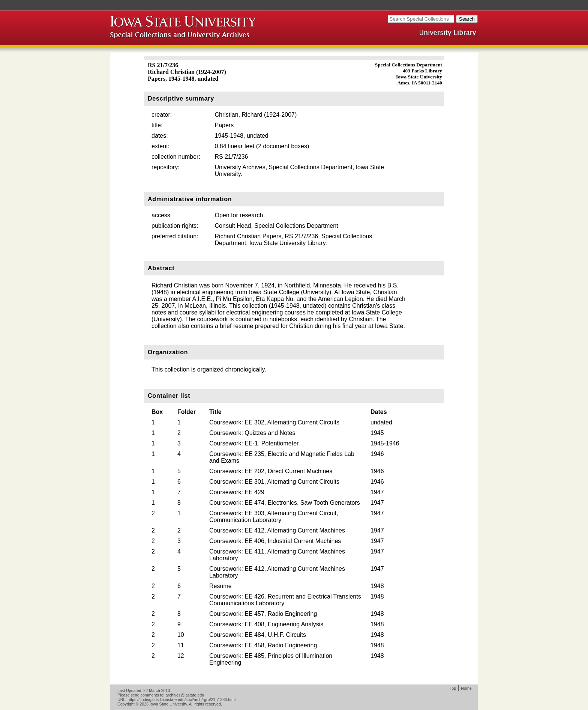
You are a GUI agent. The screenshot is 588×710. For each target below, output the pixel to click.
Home (466, 688)
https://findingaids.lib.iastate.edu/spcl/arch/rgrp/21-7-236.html (181, 699)
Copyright (126, 704)
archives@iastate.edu (185, 695)
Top (453, 688)
